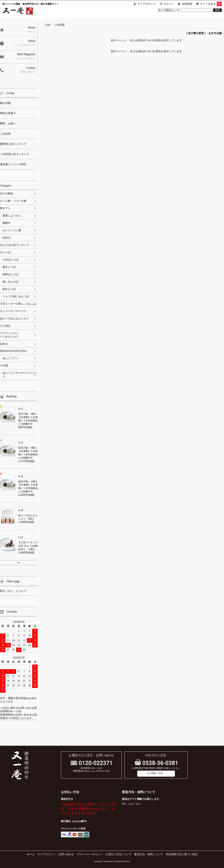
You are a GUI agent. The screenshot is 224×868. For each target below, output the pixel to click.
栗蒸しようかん (12, 216)
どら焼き (5, 326)
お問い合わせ (66, 854)
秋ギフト (5, 208)
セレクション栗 (12, 230)
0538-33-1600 (103, 771)
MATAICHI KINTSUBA (13, 351)
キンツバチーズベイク (13, 311)
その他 (4, 366)
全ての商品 (7, 194)
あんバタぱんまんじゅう (14, 318)
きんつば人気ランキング (14, 245)
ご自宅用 (59, 25)
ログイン (169, 4)
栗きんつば (9, 267)
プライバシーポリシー (90, 854)
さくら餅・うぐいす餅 (13, 201)
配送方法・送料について (149, 854)
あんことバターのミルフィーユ (20, 375)
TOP (48, 25)
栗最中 (7, 223)
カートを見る (211, 4)
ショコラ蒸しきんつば (16, 296)
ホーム (31, 854)
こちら (137, 804)
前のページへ (119, 40)
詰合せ (7, 238)
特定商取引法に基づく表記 (182, 854)
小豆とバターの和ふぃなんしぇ (18, 304)
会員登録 (187, 4)
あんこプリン (11, 358)
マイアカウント (146, 4)
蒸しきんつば (11, 282)
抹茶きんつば (11, 274)
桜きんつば (9, 289)
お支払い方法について (119, 854)
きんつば (5, 252)
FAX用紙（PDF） (156, 773)
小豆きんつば (11, 260)
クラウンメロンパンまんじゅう (9, 335)
